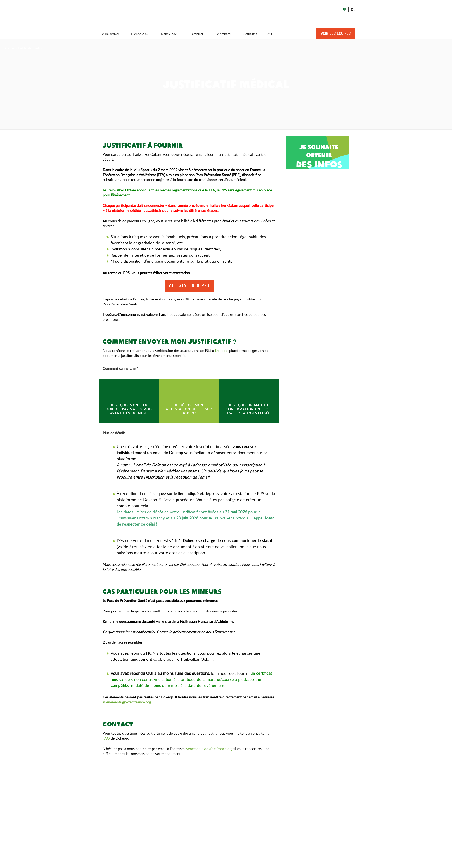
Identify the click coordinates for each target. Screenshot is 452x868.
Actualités (250, 34)
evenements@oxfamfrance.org (208, 749)
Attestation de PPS (189, 286)
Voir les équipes (336, 34)
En (353, 9)
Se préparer (226, 34)
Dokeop (221, 351)
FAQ (269, 34)
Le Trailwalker (112, 34)
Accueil (9, 48)
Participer (199, 34)
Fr (344, 9)
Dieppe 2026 (142, 34)
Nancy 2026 (172, 34)
